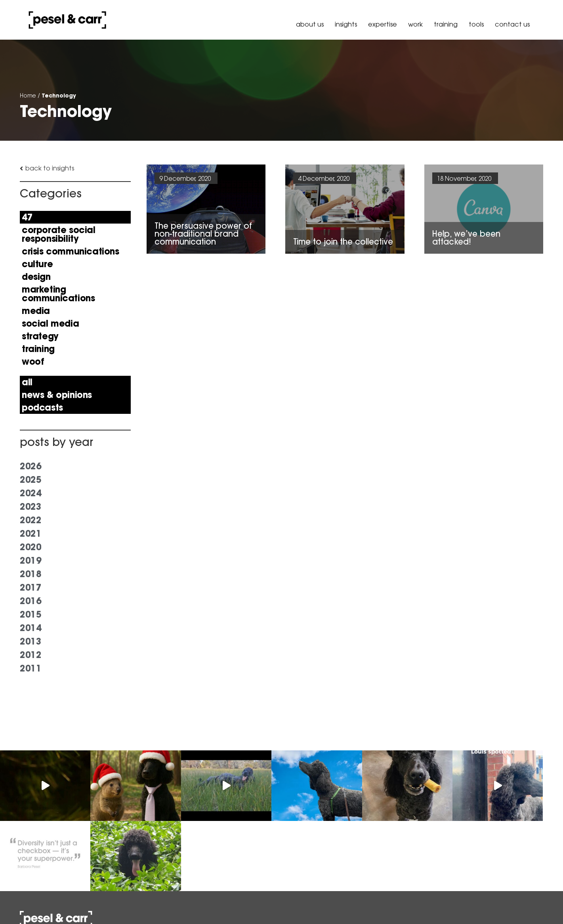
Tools (476, 24)
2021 (31, 534)
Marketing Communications (58, 294)
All (27, 382)
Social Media (50, 323)
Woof (33, 362)
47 (27, 217)
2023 (31, 507)
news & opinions (57, 395)
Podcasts (42, 407)
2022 (31, 520)
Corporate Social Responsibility (59, 234)
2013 (31, 641)
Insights (346, 24)
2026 (31, 466)
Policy (490, 901)
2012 (31, 655)
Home (28, 96)
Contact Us (512, 24)
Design (36, 277)
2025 (31, 480)
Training (446, 24)
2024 (31, 493)
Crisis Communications (71, 251)
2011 (31, 668)
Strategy (40, 336)
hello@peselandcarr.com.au (142, 894)
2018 (31, 574)
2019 (31, 561)
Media (36, 311)
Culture (37, 264)
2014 (31, 628)
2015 (31, 614)
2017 (31, 587)
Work (415, 24)
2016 (31, 601)
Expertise (383, 24)
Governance (523, 901)
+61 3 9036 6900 (124, 874)
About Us (310, 24)
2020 (31, 547)
